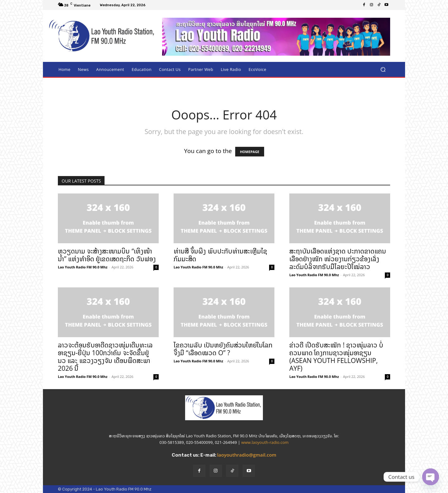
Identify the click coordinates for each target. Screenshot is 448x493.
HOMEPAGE (250, 152)
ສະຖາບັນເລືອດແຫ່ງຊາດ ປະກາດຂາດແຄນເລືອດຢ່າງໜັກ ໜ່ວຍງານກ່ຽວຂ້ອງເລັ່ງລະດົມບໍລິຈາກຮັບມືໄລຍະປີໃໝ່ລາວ (338, 259)
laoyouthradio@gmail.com (247, 455)
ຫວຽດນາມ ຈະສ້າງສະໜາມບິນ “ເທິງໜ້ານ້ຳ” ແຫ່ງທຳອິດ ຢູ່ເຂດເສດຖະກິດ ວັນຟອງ (107, 255)
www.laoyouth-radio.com (265, 442)
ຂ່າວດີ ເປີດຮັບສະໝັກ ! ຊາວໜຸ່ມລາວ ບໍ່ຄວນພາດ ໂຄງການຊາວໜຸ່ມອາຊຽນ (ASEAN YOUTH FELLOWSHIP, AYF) (336, 357)
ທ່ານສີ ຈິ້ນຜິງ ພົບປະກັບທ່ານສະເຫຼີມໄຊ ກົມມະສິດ (220, 255)
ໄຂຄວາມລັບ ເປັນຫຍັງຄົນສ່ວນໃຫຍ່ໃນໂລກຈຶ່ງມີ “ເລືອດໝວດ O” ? (223, 349)
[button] (383, 70)
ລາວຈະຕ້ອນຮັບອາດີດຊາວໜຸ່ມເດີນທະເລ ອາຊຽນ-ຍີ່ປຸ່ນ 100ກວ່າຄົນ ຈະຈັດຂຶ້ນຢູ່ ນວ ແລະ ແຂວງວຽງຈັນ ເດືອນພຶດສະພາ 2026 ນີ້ (105, 357)
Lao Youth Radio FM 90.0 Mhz (83, 267)
